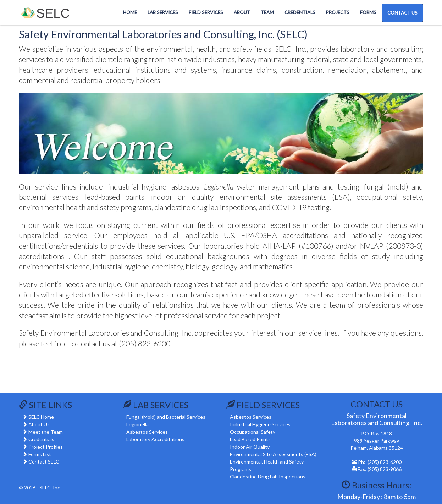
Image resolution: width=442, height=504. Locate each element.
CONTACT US (402, 13)
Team (267, 12)
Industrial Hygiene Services (260, 424)
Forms (368, 12)
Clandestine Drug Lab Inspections (268, 476)
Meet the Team (46, 432)
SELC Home (41, 417)
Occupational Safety (253, 432)
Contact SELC (44, 462)
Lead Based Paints (250, 439)
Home (130, 12)
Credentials (300, 12)
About (242, 12)
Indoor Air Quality (250, 447)
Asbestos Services (147, 432)
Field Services (206, 12)
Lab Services (163, 12)
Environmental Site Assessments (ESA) (273, 454)
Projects (338, 12)
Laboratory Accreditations (155, 439)
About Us (39, 424)
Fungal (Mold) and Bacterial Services (166, 417)
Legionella (137, 424)
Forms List (40, 454)
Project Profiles (46, 447)
